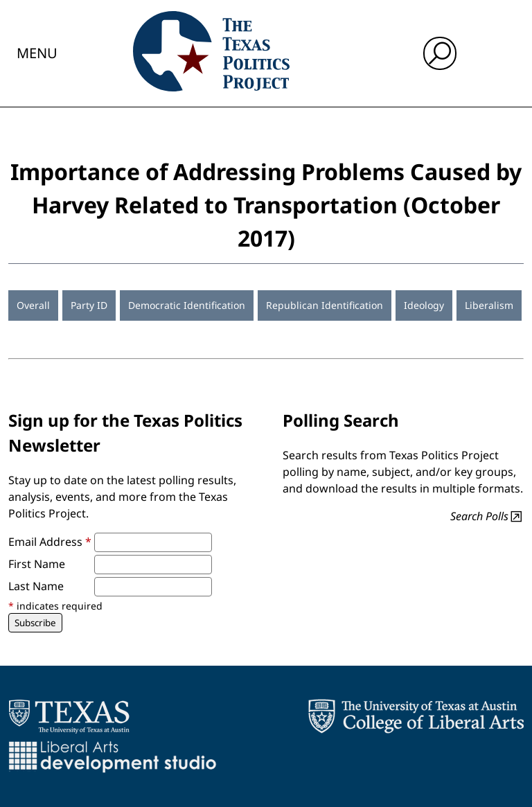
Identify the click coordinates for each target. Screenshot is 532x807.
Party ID (89, 305)
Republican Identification (325, 305)
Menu (37, 53)
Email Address (50, 542)
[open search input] (440, 53)
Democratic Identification (187, 305)
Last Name (36, 586)
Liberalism (489, 305)
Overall (33, 305)
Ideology (424, 305)
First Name (37, 564)
